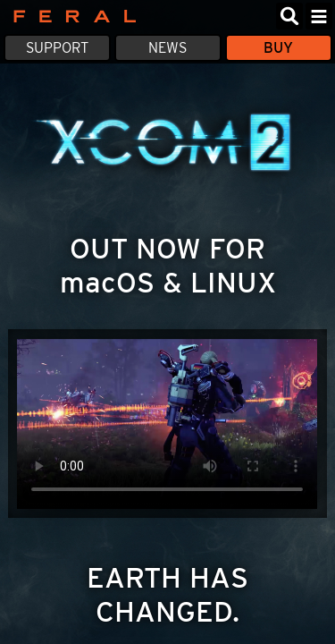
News (167, 48)
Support (57, 48)
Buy (278, 48)
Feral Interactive (70, 16)
